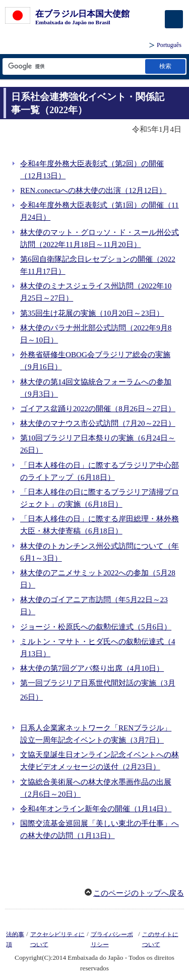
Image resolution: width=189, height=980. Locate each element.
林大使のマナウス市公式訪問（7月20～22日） (98, 423)
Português (169, 45)
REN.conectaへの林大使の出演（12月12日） (93, 190)
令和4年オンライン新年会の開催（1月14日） (96, 809)
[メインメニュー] (174, 19)
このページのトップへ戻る (139, 893)
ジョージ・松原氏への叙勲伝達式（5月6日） (96, 627)
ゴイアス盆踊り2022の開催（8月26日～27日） (98, 409)
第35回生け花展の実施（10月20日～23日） (92, 313)
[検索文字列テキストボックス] (73, 66)
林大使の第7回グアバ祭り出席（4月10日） (92, 668)
